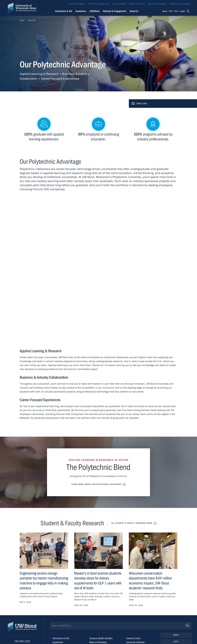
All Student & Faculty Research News (132, 523)
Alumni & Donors (137, 4)
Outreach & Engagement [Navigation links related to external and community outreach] (114, 11)
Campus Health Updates (101, 638)
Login (182, 11)
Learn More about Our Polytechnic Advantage (96, 484)
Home (22, 20)
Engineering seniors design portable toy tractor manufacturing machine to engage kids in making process (44, 581)
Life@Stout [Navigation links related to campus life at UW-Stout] (94, 11)
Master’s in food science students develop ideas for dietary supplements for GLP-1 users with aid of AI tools (98, 581)
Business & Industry (157, 4)
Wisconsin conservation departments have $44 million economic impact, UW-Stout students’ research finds (150, 581)
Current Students (77, 4)
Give (176, 11)
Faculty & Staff (119, 4)
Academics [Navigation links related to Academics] (81, 11)
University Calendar (135, 642)
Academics (58, 642)
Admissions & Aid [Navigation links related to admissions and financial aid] (64, 11)
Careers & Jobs (133, 638)
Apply (165, 11)
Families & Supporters (99, 4)
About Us (134, 11)
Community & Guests (180, 4)
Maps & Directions (98, 642)
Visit (171, 11)
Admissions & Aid (61, 638)
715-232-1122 (22, 641)
